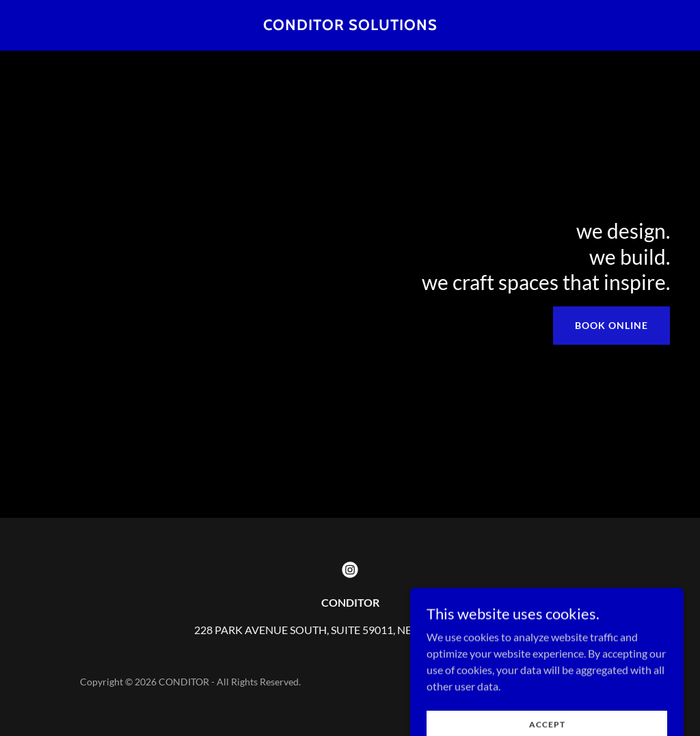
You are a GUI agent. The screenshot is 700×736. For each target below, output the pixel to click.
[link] (350, 26)
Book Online (611, 325)
